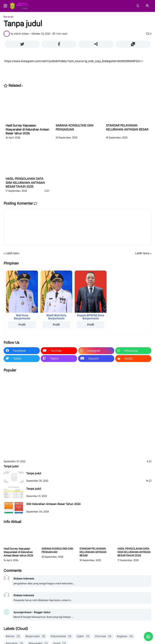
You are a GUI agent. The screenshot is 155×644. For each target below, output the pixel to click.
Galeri (83, 636)
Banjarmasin (35, 636)
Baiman (13, 636)
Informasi (103, 636)
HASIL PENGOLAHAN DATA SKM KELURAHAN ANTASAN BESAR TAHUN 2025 (25, 183)
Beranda (8, 17)
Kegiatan (125, 636)
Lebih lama (142, 253)
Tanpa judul (11, 466)
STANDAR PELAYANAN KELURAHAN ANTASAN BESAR (127, 128)
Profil (22, 325)
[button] (7, 6)
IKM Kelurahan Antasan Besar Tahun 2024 (53, 504)
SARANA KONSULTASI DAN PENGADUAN (75, 128)
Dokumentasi (61, 636)
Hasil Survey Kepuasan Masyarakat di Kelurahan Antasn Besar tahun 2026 (27, 129)
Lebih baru (13, 253)
